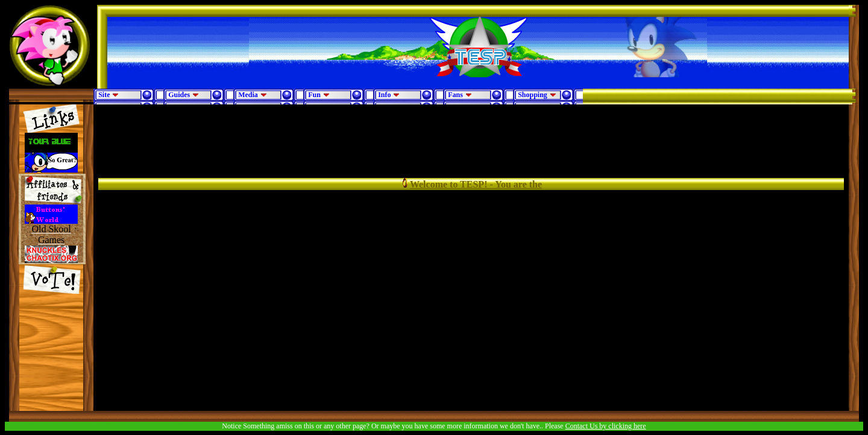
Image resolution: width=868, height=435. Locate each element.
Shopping (537, 95)
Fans (460, 95)
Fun (319, 95)
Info (389, 95)
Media (253, 95)
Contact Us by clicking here (606, 426)
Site (108, 95)
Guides (184, 95)
